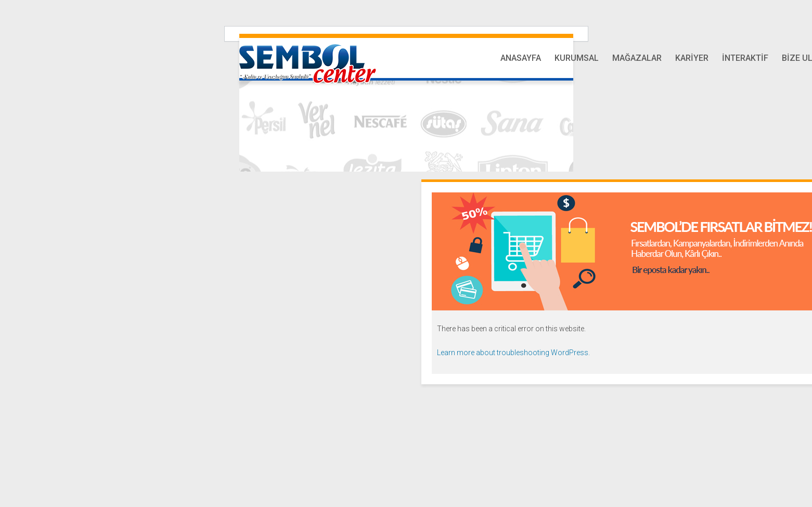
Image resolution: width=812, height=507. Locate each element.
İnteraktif (745, 58)
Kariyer (692, 58)
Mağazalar (637, 58)
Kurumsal (577, 58)
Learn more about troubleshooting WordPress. (513, 353)
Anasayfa (521, 58)
